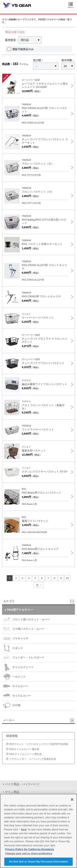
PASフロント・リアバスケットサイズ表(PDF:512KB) (39, 744)
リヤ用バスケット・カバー (24, 629)
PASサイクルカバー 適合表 (24, 749)
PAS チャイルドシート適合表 (25, 754)
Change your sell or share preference (29, 853)
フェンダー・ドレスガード (24, 658)
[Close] (72, 800)
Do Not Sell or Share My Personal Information (38, 862)
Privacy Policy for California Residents (30, 849)
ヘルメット (14, 677)
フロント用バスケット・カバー (26, 620)
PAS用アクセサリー (20, 610)
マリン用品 (12, 792)
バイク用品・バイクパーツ (22, 784)
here (24, 829)
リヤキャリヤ (16, 639)
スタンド (13, 648)
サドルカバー (16, 686)
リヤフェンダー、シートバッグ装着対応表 (33, 759)
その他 (12, 705)
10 (67, 578)
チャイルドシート (18, 667)
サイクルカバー (17, 696)
